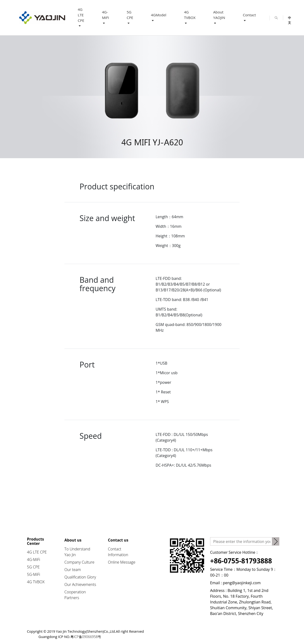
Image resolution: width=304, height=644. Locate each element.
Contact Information (118, 552)
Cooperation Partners (75, 595)
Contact (250, 17)
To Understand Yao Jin (77, 552)
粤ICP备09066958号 (86, 637)
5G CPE (130, 17)
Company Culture (79, 562)
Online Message (122, 562)
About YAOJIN (219, 17)
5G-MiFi (34, 574)
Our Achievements (80, 584)
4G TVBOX (190, 17)
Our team (73, 570)
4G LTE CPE (81, 17)
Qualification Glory (80, 577)
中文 (290, 18)
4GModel (159, 17)
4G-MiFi (106, 17)
